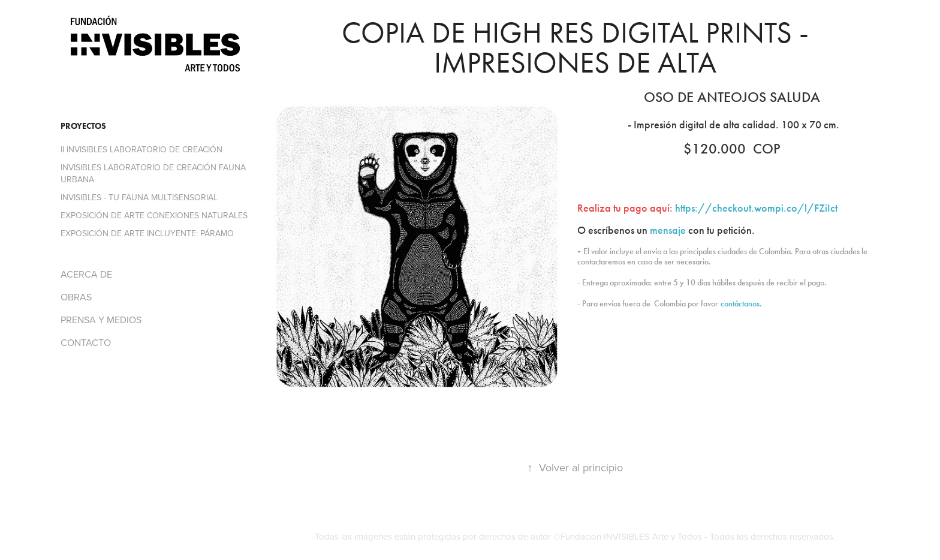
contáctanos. (741, 304)
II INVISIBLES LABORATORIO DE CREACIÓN (141, 149)
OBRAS (76, 297)
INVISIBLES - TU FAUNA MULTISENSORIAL (139, 197)
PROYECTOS (83, 126)
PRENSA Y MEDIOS (101, 320)
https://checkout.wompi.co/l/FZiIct (756, 208)
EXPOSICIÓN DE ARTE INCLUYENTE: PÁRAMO (147, 233)
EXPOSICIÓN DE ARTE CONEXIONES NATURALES (154, 215)
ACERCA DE (86, 274)
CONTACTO (86, 342)
